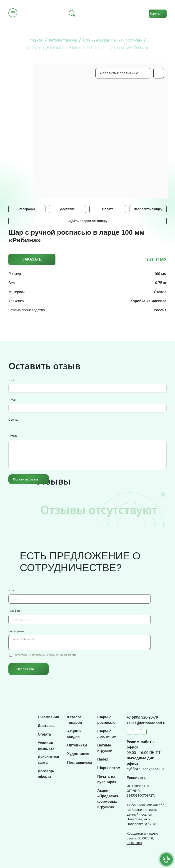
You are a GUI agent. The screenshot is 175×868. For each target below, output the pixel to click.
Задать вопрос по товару (87, 221)
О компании (48, 717)
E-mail (12, 400)
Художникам (78, 754)
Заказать (32, 259)
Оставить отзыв (26, 479)
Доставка (67, 209)
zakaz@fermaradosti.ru (147, 723)
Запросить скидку (148, 209)
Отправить (25, 669)
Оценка (13, 420)
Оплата (108, 209)
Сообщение (16, 631)
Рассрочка (27, 209)
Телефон (14, 611)
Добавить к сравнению (119, 73)
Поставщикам (79, 762)
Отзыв (12, 436)
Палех (103, 759)
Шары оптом (109, 768)
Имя (11, 380)
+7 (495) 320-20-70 (142, 717)
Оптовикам (77, 745)
